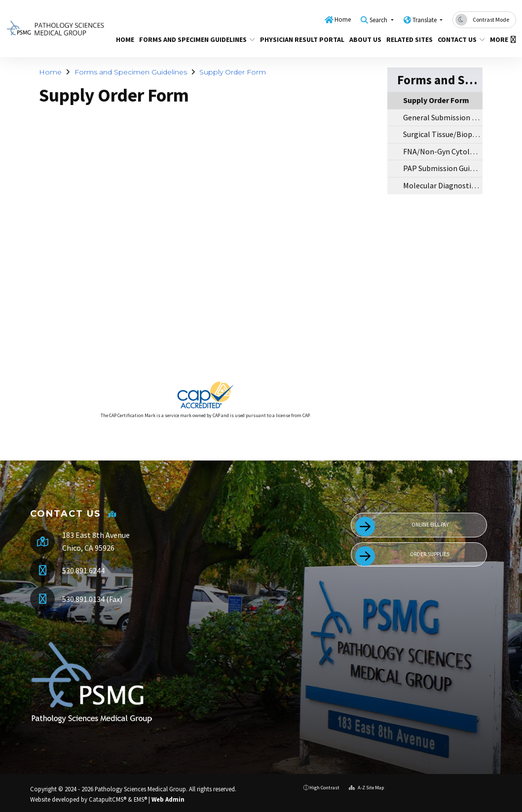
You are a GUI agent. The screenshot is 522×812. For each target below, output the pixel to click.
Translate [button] (425, 20)
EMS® (140, 799)
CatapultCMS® (108, 799)
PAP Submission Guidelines (443, 168)
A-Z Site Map (366, 788)
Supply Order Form (233, 72)
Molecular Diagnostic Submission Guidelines (443, 185)
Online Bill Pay (402, 527)
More (502, 39)
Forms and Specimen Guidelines (191, 39)
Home (343, 19)
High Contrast (324, 788)
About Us (364, 39)
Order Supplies (402, 556)
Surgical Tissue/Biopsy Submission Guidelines (443, 134)
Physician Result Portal (298, 39)
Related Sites (407, 39)
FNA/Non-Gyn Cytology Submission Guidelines (443, 151)
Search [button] (379, 20)
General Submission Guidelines (443, 117)
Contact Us (459, 39)
